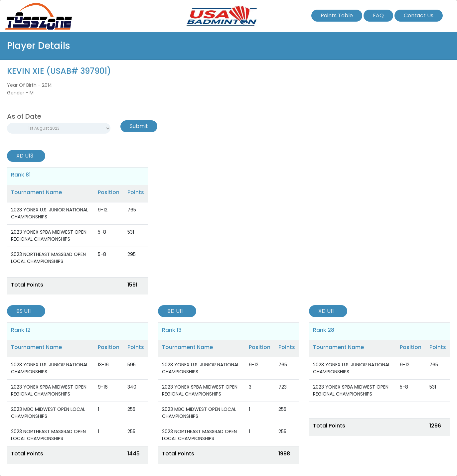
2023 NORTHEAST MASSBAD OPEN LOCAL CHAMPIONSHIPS (48, 258)
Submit (139, 126)
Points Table (337, 15)
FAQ (378, 15)
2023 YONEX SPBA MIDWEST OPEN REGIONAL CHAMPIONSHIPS (49, 236)
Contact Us (419, 15)
